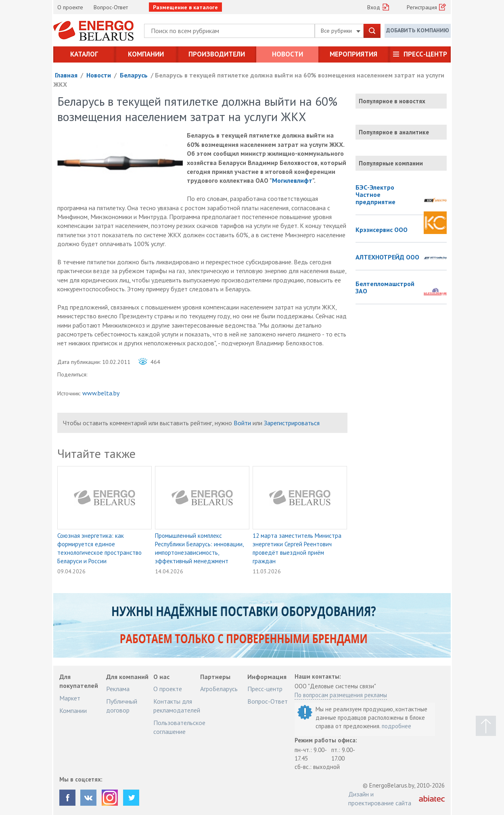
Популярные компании (391, 163)
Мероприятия (353, 54)
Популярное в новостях (392, 101)
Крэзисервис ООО (382, 230)
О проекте (70, 7)
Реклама (118, 689)
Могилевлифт (292, 180)
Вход (374, 7)
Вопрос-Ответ (111, 7)
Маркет (70, 698)
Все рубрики (341, 31)
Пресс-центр (425, 54)
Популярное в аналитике (394, 132)
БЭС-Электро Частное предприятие (375, 195)
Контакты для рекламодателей (177, 706)
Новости (288, 54)
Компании (146, 54)
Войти (242, 423)
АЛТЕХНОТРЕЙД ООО (387, 257)
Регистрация (422, 7)
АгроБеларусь (219, 689)
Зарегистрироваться (292, 423)
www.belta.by (101, 393)
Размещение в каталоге (185, 7)
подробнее (396, 726)
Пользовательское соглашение (179, 727)
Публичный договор (122, 706)
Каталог (84, 54)
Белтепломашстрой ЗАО (385, 287)
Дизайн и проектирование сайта (380, 798)
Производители (217, 54)
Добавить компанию (418, 30)
